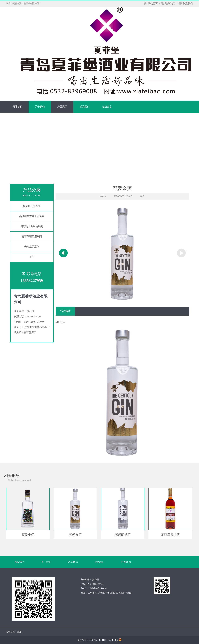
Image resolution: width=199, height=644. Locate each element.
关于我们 (40, 107)
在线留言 (107, 107)
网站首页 (151, 4)
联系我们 (168, 4)
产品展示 (62, 107)
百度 (19, 632)
